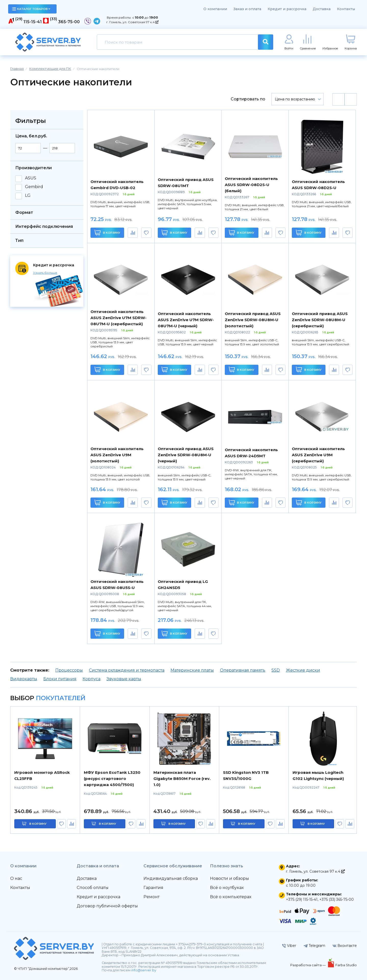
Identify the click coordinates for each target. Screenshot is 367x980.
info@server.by (144, 970)
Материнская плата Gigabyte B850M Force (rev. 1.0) (182, 779)
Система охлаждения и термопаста (127, 670)
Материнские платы (192, 670)
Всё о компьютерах (231, 897)
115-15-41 (33, 22)
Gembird (34, 187)
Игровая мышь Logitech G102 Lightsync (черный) (318, 775)
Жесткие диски (303, 670)
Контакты (346, 9)
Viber (289, 946)
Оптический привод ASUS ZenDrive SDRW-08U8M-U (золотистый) (253, 320)
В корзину (107, 233)
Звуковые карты (124, 679)
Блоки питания (60, 679)
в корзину (38, 824)
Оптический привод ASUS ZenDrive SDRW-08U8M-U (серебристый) (320, 320)
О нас (16, 878)
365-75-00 (69, 22)
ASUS (31, 178)
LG (28, 195)
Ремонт (152, 897)
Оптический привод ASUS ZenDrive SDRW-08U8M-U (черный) (186, 455)
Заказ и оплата (247, 9)
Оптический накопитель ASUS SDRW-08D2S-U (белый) (251, 185)
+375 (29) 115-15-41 (302, 899)
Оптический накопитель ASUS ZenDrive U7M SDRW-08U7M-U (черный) (186, 320)
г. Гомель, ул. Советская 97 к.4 (132, 22)
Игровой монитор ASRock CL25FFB (42, 775)
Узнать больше (45, 273)
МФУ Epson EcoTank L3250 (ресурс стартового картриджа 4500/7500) (112, 779)
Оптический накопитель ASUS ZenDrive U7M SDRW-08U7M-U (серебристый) (119, 318)
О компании (215, 9)
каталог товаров (31, 9)
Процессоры (69, 670)
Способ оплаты (93, 888)
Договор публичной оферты (107, 906)
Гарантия (153, 888)
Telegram (314, 946)
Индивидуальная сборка (171, 878)
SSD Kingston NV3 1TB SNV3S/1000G (246, 775)
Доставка (322, 9)
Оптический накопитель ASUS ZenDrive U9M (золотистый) (117, 455)
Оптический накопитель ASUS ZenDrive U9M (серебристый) (318, 455)
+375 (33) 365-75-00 (337, 899)
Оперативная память (243, 670)
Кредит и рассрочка (287, 9)
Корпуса (91, 679)
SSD (276, 670)
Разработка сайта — (308, 965)
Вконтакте (345, 946)
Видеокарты (24, 679)
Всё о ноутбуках (227, 888)
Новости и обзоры (230, 878)
